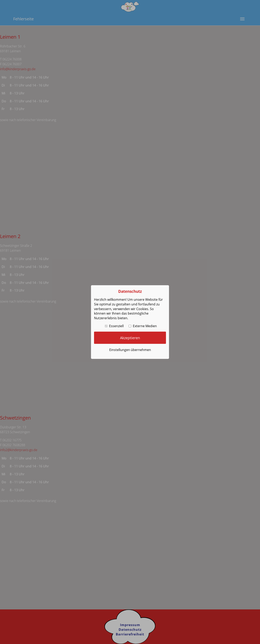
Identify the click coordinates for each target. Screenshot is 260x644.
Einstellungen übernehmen (130, 350)
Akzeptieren (130, 338)
